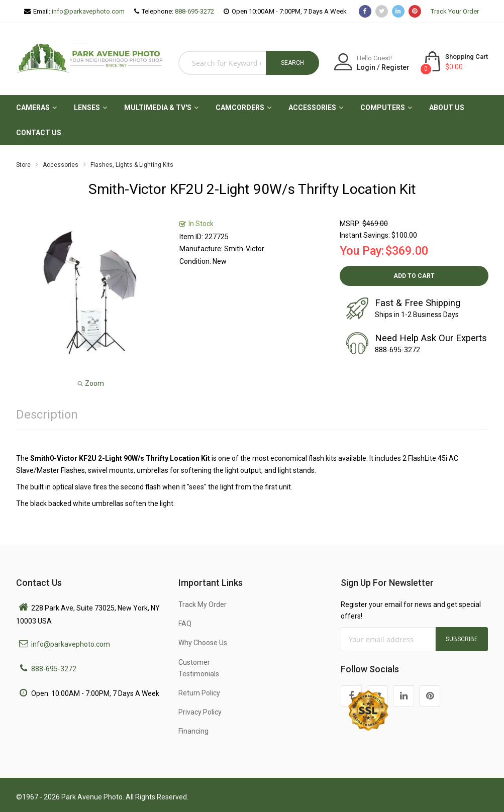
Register (395, 67)
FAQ (185, 624)
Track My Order (203, 604)
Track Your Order (455, 11)
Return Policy (199, 693)
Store (23, 165)
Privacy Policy (200, 712)
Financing (193, 731)
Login (366, 67)
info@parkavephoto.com (88, 11)
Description (47, 415)
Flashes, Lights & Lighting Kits (132, 165)
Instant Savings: (365, 235)
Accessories (61, 165)
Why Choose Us (203, 643)
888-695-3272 (194, 11)
